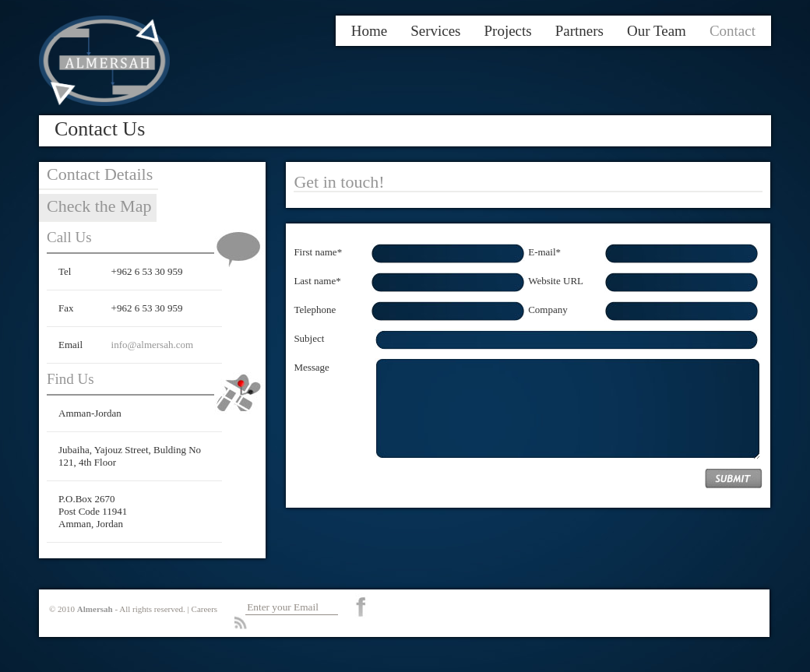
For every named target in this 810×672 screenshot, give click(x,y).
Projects (508, 31)
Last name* (317, 281)
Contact (733, 31)
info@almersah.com (152, 345)
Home (369, 31)
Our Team (657, 31)
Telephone (315, 310)
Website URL (556, 281)
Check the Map (99, 206)
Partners (579, 31)
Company (548, 310)
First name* (318, 252)
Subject (309, 338)
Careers (205, 609)
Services (435, 31)
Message (312, 367)
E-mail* (544, 252)
